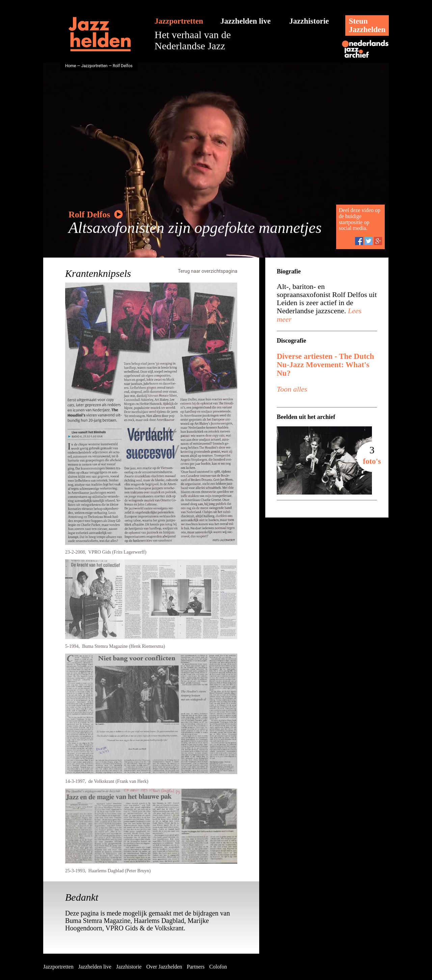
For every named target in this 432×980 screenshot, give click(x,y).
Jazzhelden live (246, 21)
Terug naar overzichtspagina (208, 271)
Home (71, 66)
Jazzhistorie (309, 21)
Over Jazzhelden (164, 967)
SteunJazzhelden (367, 25)
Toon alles (292, 389)
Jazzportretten (179, 21)
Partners (196, 967)
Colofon (218, 967)
